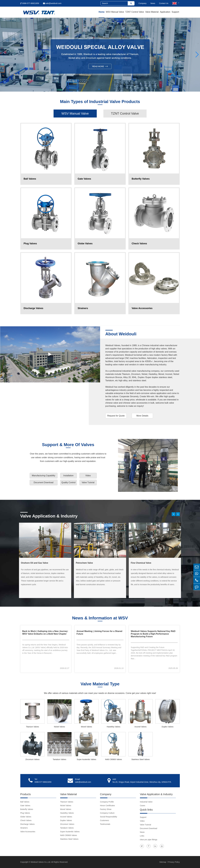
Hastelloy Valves (113, 727)
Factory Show (106, 809)
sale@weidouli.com (52, 3)
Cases (143, 806)
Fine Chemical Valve (141, 563)
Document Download (44, 482)
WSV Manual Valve (115, 12)
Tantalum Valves (60, 759)
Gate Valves (25, 806)
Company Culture (107, 813)
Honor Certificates (108, 806)
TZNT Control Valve (135, 12)
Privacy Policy (174, 862)
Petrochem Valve (84, 563)
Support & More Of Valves (68, 445)
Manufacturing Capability (43, 476)
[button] (3, 54)
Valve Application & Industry (49, 516)
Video (88, 476)
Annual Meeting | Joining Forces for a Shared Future (99, 633)
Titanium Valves (32, 727)
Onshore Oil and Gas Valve (35, 563)
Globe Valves (26, 817)
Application (165, 12)
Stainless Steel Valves (141, 759)
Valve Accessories (28, 832)
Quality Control (68, 482)
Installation (69, 476)
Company (142, 3)
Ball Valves (25, 802)
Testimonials (105, 824)
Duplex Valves (168, 727)
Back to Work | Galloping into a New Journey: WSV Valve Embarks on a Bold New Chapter (45, 633)
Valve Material (152, 12)
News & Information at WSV (100, 618)
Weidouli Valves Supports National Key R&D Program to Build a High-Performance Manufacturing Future (153, 634)
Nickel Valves (59, 727)
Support (175, 12)
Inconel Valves (140, 727)
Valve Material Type (100, 684)
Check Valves (26, 820)
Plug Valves (25, 813)
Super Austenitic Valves (87, 759)
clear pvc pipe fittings (149, 840)
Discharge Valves (28, 824)
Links (142, 836)
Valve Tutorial (88, 482)
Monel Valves (86, 727)
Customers (105, 820)
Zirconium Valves (32, 759)
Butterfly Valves (27, 809)
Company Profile (107, 802)
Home (102, 12)
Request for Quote (116, 416)
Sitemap (163, 862)
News (153, 3)
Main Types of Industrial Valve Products (100, 102)
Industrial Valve (146, 802)
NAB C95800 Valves (114, 759)
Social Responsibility (109, 817)
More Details (142, 416)
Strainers (24, 828)
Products (26, 794)
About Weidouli (121, 334)
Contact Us (164, 3)
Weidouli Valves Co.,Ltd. (41, 862)
